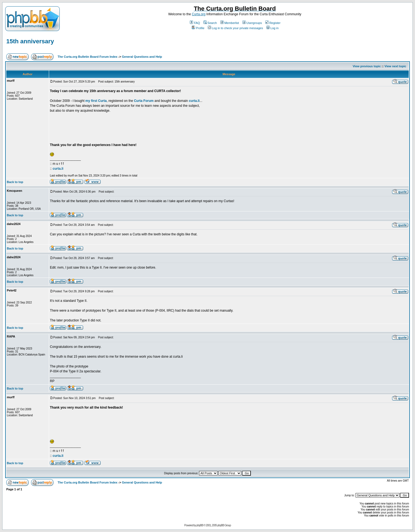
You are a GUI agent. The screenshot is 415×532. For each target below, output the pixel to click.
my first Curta (96, 101)
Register (273, 23)
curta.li (194, 101)
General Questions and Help (142, 57)
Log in (273, 28)
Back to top (15, 182)
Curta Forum (144, 101)
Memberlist (230, 23)
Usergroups (252, 23)
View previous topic (367, 66)
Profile (198, 28)
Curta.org (199, 14)
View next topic (395, 66)
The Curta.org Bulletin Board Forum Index (87, 57)
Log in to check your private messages (235, 28)
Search (210, 23)
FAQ (195, 23)
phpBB (200, 525)
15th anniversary (30, 41)
